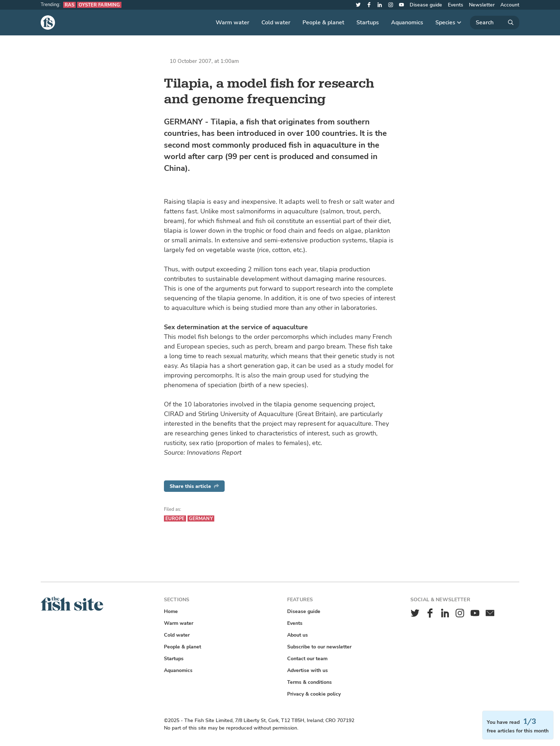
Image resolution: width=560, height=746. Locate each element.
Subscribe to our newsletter (319, 647)
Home (171, 611)
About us (297, 635)
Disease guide (426, 5)
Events (456, 5)
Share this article (194, 486)
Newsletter (482, 5)
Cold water (276, 23)
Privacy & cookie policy (314, 694)
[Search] (495, 23)
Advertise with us (307, 670)
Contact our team (307, 659)
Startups (368, 23)
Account (510, 5)
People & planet (323, 23)
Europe (175, 518)
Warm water (232, 23)
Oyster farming (99, 5)
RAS (69, 5)
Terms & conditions (309, 682)
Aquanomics (407, 23)
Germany (201, 518)
